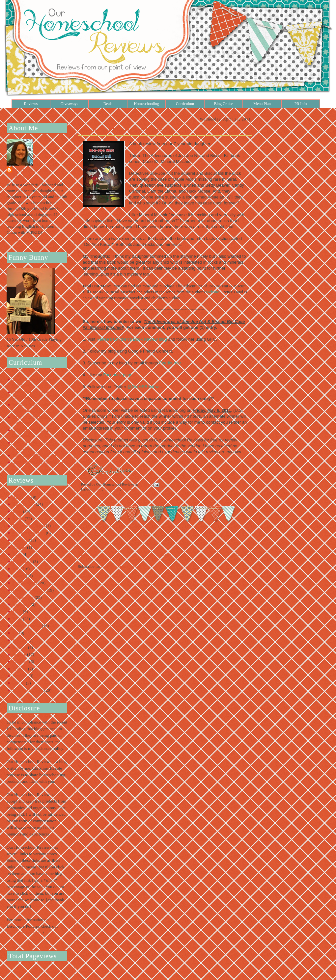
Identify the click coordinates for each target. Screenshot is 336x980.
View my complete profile (27, 241)
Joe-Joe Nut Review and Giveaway (126, 130)
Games (19, 576)
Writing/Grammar (28, 690)
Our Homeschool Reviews (32, 173)
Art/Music (22, 497)
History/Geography (29, 590)
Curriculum (185, 104)
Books (18, 519)
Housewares (23, 597)
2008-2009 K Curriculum (34, 456)
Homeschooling (147, 104)
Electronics (22, 562)
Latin (17, 612)
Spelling (20, 669)
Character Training (29, 533)
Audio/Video (24, 504)
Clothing (20, 540)
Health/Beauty (25, 583)
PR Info (301, 104)
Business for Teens (29, 526)
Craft (17, 554)
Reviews (31, 104)
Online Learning (27, 626)
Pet (15, 633)
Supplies (20, 676)
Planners (20, 640)
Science (19, 654)
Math (17, 619)
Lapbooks (21, 604)
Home (166, 554)
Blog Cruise (224, 104)
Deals (108, 104)
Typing (19, 683)
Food (17, 569)
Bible (17, 512)
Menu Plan (262, 104)
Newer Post (88, 554)
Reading (20, 648)
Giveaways (69, 104)
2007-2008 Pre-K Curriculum (38, 463)
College (19, 547)
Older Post (243, 554)
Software (20, 662)
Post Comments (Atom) (121, 567)
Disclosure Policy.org (25, 933)
